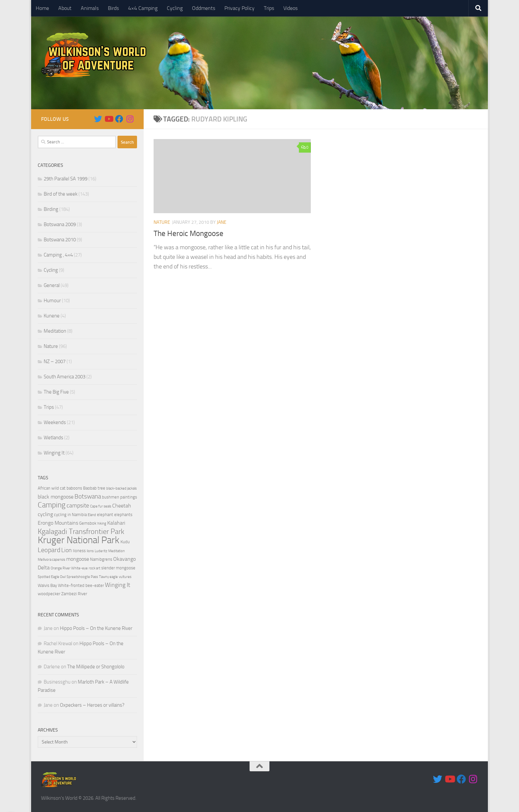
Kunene (52, 316)
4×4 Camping (143, 8)
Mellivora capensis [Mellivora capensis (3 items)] (51, 560)
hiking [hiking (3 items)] (102, 524)
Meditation (55, 331)
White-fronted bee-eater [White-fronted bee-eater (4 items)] (81, 585)
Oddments (204, 8)
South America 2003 (65, 377)
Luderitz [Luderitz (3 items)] (101, 551)
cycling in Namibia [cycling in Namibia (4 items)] (70, 515)
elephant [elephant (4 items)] (105, 515)
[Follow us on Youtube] (109, 119)
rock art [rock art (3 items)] (94, 568)
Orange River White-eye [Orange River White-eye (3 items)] (69, 568)
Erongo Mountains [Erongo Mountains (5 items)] (58, 523)
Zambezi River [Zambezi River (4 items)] (74, 594)
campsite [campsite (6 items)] (78, 505)
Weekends (55, 422)
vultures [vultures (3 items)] (125, 577)
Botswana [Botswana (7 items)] (88, 496)
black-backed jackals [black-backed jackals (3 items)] (121, 488)
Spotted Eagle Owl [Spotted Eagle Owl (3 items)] (52, 577)
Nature (162, 222)
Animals (90, 8)
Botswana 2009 (60, 224)
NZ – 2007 (55, 361)
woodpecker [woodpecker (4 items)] (49, 594)
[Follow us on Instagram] (130, 119)
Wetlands (53, 438)
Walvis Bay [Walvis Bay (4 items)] (47, 585)
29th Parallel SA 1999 (66, 179)
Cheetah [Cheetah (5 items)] (122, 506)
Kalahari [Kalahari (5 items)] (116, 523)
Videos (290, 8)
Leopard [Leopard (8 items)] (49, 550)
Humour (52, 301)
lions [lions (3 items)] (90, 551)
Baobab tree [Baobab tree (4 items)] (94, 488)
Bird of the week (61, 194)
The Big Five (56, 392)
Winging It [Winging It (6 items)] (118, 585)
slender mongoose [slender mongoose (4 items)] (118, 568)
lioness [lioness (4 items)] (79, 551)
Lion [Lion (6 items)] (67, 550)
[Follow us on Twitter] (98, 119)
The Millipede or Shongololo (96, 667)
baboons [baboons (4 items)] (74, 488)
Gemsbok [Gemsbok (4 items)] (88, 523)
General (52, 285)
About (65, 8)
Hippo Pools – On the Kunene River (96, 628)
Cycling (175, 8)
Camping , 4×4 (58, 255)
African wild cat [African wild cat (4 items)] (52, 488)
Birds (113, 8)
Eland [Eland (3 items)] (92, 515)
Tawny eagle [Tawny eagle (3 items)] (108, 577)
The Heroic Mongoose (190, 233)
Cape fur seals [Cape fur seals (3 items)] (101, 506)
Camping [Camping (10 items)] (52, 505)
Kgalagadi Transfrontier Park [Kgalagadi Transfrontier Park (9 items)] (81, 532)
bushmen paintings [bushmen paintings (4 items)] (119, 497)
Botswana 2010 (60, 240)
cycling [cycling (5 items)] (45, 514)
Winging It (54, 453)
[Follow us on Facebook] (119, 119)
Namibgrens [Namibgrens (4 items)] (101, 559)
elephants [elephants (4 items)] (123, 515)
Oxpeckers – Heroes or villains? (92, 705)
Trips (269, 8)
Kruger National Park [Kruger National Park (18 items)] (79, 540)
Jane (222, 222)
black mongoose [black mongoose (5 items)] (56, 497)
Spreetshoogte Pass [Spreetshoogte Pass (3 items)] (82, 577)
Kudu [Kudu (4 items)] (125, 542)
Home (42, 8)
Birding (51, 209)
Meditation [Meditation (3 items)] (117, 551)
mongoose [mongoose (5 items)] (78, 559)
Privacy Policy (239, 8)
